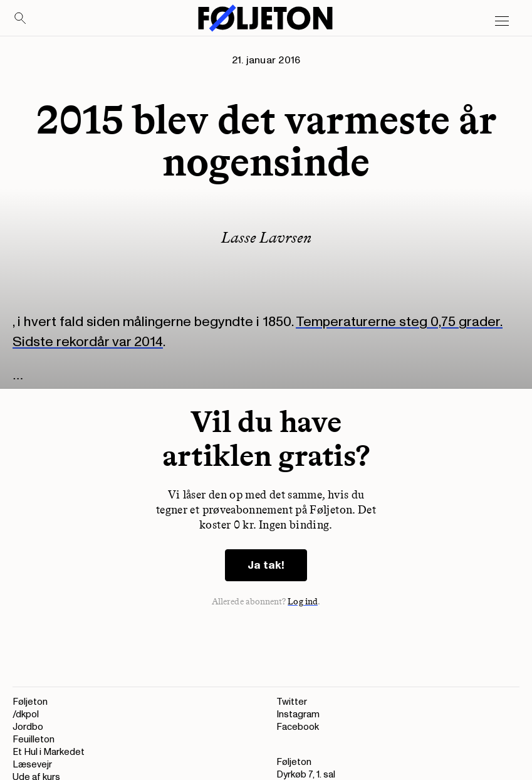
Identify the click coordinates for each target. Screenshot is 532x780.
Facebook (298, 727)
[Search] (21, 19)
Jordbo (28, 727)
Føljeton (30, 702)
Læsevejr (32, 765)
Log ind (303, 602)
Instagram (298, 714)
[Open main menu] (502, 21)
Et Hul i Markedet (49, 752)
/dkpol (26, 714)
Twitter (292, 702)
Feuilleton (34, 740)
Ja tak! (266, 565)
